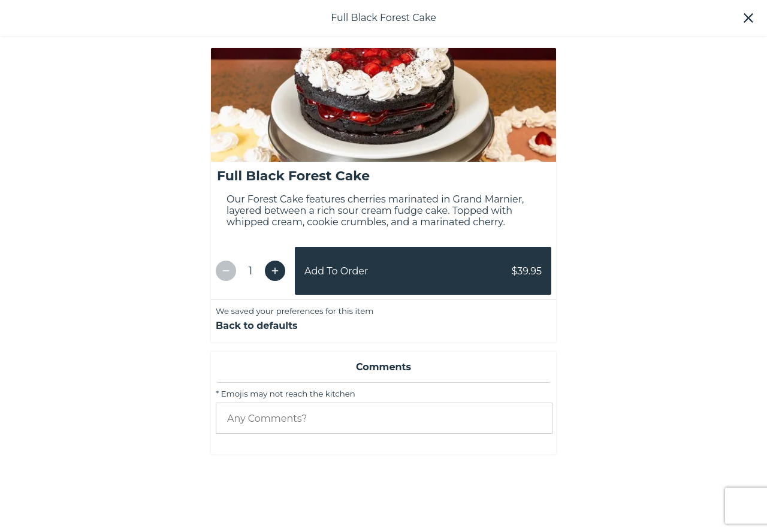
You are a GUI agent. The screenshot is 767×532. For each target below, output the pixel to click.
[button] (748, 18)
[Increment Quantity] (275, 370)
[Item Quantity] (250, 370)
